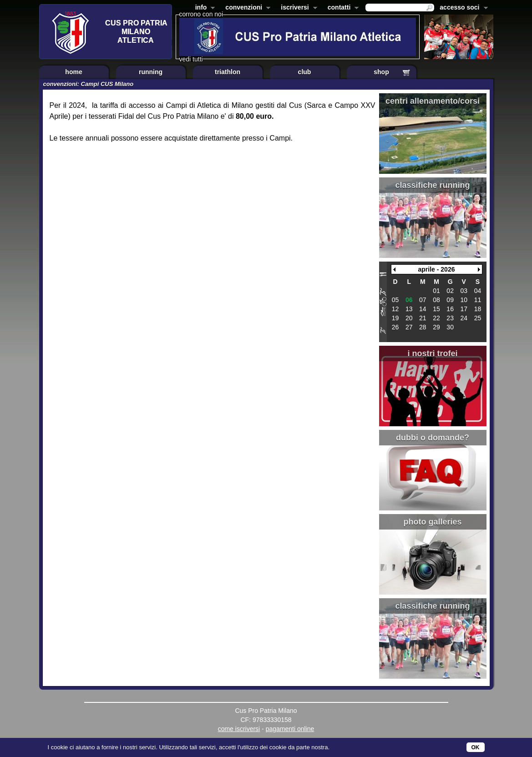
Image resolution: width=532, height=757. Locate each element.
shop (381, 72)
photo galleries (432, 522)
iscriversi (297, 8)
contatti (342, 8)
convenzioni (246, 8)
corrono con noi (201, 14)
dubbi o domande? (433, 438)
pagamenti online (290, 729)
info (203, 8)
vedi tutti (191, 59)
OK (476, 747)
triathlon (228, 72)
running (151, 72)
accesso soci (462, 8)
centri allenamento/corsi (433, 101)
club (305, 72)
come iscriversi (239, 729)
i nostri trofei (432, 353)
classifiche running (432, 185)
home (73, 72)
